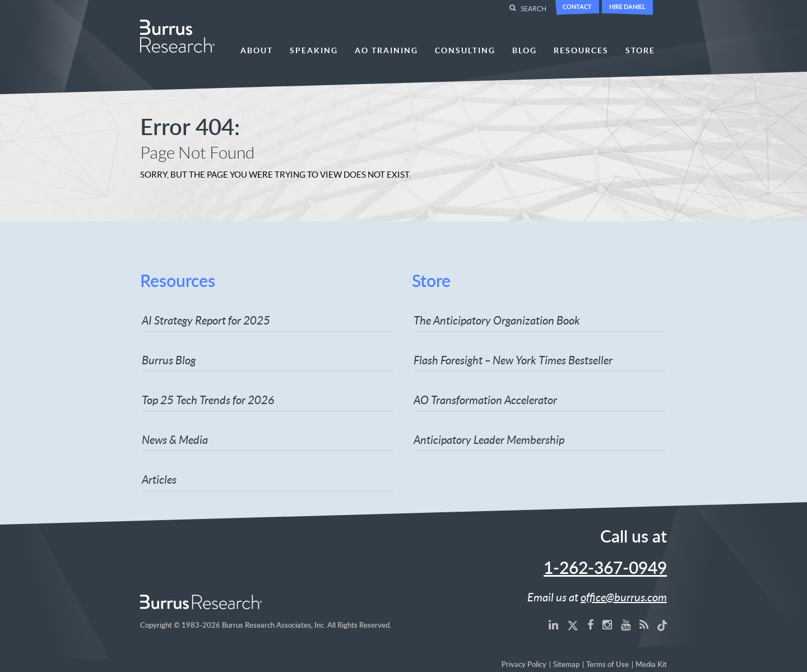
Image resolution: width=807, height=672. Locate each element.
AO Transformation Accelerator (485, 400)
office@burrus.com (624, 597)
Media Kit (651, 665)
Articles (159, 479)
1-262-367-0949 (605, 569)
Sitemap (566, 665)
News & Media (175, 439)
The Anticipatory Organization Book (497, 320)
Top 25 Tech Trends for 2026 (208, 400)
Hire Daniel (627, 6)
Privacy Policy (524, 665)
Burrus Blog (169, 360)
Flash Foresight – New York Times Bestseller (513, 360)
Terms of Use (607, 665)
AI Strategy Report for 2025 (206, 320)
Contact (577, 6)
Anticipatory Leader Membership (489, 439)
